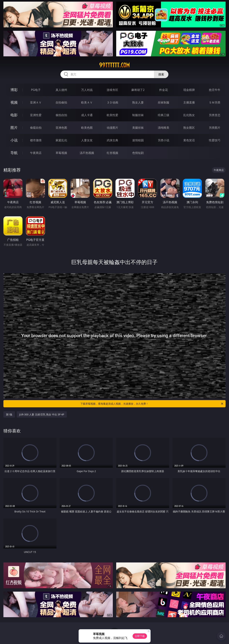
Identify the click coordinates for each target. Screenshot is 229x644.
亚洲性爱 (36, 115)
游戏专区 (112, 90)
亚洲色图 (61, 128)
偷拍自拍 (61, 115)
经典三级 (164, 115)
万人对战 (87, 90)
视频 (14, 102)
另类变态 (215, 115)
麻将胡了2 (138, 90)
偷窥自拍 (36, 128)
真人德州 (61, 90)
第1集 (9, 414)
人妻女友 (87, 140)
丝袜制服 (164, 102)
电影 (14, 115)
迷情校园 (138, 140)
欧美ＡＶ (87, 102)
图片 (14, 128)
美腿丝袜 (138, 128)
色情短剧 (138, 153)
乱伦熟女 (189, 115)
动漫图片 (112, 128)
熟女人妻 (138, 102)
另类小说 (164, 140)
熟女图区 (189, 128)
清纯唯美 (164, 128)
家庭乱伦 (61, 140)
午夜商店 (36, 153)
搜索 (161, 74)
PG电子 (36, 90)
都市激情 (36, 140)
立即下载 (140, 636)
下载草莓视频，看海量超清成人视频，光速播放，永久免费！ (152, 404)
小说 (14, 140)
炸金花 (164, 90)
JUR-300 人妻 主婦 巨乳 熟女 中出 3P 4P (42, 414)
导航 (14, 153)
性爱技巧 (215, 140)
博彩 (14, 90)
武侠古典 (112, 140)
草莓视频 (61, 153)
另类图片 (215, 128)
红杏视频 (112, 153)
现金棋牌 (189, 90)
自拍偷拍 (61, 102)
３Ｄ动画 (112, 102)
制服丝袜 (138, 115)
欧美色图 (87, 128)
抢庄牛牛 (215, 90)
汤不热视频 (87, 153)
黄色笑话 (189, 140)
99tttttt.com (114, 65)
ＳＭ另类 (215, 102)
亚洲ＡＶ (36, 102)
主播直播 (189, 102)
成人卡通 (87, 115)
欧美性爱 (112, 115)
